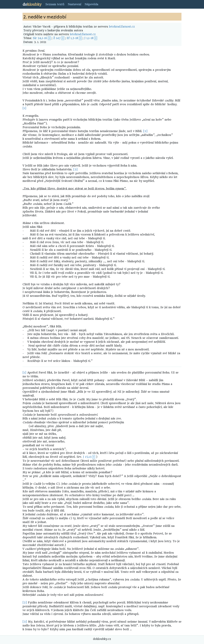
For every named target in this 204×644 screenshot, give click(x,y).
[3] (75, 169)
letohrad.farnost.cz (122, 27)
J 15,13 (87, 457)
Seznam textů (55, 4)
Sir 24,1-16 (40, 38)
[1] (24, 108)
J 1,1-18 (89, 38)
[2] (145, 131)
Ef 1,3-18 (72, 38)
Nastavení (74, 4)
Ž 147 (57, 38)
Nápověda (91, 4)
